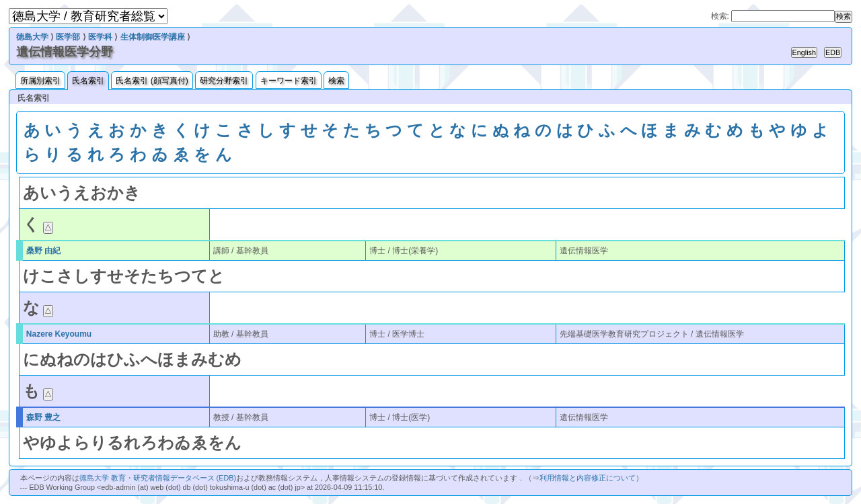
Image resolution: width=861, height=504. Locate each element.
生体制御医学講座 (153, 37)
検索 (336, 81)
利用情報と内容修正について (588, 478)
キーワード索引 (289, 81)
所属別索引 (40, 81)
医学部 (68, 37)
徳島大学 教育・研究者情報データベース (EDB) (158, 478)
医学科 (100, 37)
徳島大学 (32, 37)
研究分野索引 (224, 81)
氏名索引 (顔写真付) (152, 81)
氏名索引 (88, 81)
